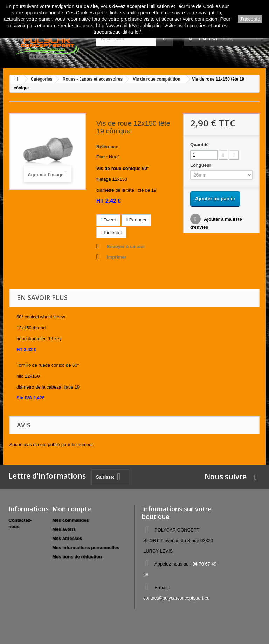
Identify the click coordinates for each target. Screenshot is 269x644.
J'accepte (250, 19)
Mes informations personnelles (86, 547)
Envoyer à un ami (126, 246)
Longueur (201, 165)
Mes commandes (71, 520)
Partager (136, 220)
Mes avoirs (64, 529)
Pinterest (111, 232)
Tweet (108, 220)
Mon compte (72, 509)
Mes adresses (67, 538)
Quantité (199, 145)
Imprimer (117, 257)
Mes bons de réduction (77, 557)
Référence (107, 147)
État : (102, 157)
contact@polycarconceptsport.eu (177, 598)
